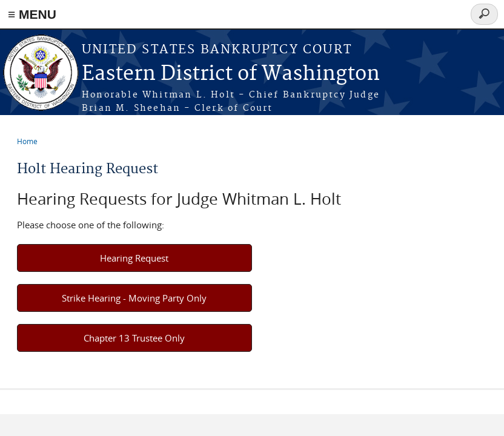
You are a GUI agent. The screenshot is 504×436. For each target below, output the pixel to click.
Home (27, 141)
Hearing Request (134, 258)
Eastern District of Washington (231, 74)
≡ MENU (32, 14)
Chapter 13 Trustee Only (134, 338)
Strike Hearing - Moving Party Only (134, 298)
